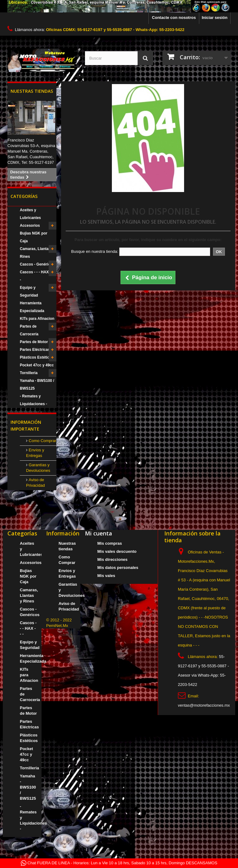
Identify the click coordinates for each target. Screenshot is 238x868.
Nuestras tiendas (32, 91)
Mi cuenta (99, 533)
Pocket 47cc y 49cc (37, 365)
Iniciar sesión (215, 18)
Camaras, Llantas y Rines (37, 253)
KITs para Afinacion (37, 319)
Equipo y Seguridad (29, 291)
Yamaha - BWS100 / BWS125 (37, 385)
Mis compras (110, 543)
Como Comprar (42, 441)
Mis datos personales (118, 568)
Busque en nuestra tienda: (95, 251)
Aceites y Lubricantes (30, 214)
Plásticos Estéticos (37, 357)
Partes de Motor (34, 342)
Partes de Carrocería (29, 330)
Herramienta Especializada (32, 307)
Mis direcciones (112, 559)
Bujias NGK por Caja (34, 237)
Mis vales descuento (117, 551)
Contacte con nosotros (174, 18)
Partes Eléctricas (35, 350)
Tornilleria (29, 373)
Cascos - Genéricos (37, 264)
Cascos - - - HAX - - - (37, 276)
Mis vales (106, 576)
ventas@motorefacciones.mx (204, 705)
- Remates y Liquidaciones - (33, 400)
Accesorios (30, 226)
